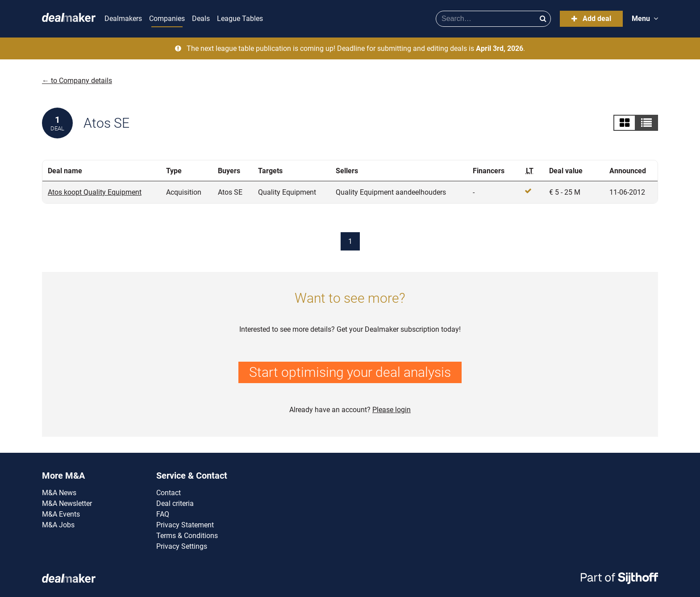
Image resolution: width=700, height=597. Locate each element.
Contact (169, 493)
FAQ (163, 514)
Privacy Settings (182, 546)
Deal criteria (175, 503)
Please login (392, 410)
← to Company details (77, 81)
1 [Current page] (350, 241)
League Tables (240, 19)
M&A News (59, 493)
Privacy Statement (185, 525)
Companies (167, 19)
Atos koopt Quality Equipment (95, 192)
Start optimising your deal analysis (350, 372)
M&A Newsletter (67, 503)
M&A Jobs (58, 525)
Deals (201, 19)
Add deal (591, 19)
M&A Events (61, 514)
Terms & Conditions (187, 536)
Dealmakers (123, 19)
